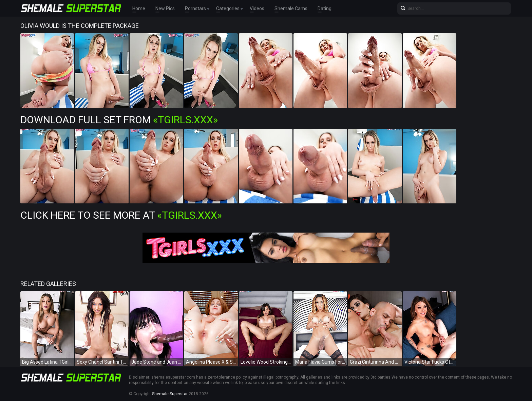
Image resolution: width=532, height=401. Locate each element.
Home (139, 8)
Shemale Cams (291, 8)
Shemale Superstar (170, 394)
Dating (325, 8)
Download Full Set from (119, 120)
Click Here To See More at (121, 215)
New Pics (165, 8)
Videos (257, 8)
